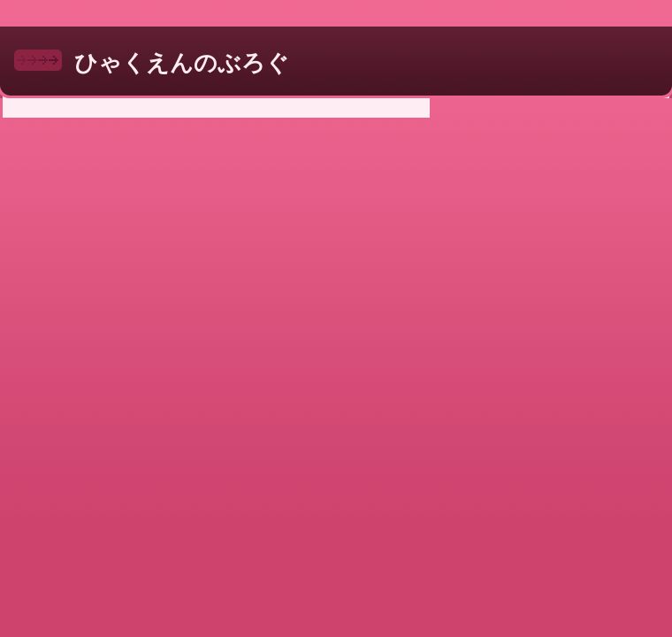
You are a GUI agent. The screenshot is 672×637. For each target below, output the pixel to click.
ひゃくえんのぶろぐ (182, 63)
